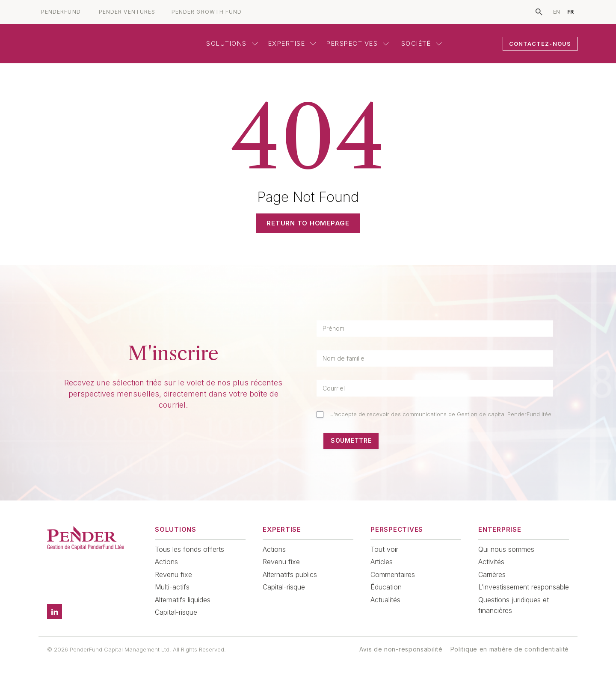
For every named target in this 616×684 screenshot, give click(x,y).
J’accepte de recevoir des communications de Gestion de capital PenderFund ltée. (442, 414)
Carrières (492, 574)
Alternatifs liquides (183, 600)
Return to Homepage (308, 223)
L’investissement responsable (524, 587)
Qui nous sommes (506, 549)
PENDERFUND (61, 12)
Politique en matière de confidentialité (510, 649)
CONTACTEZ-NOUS (540, 44)
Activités (491, 562)
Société (421, 43)
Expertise (292, 43)
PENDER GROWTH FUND (207, 12)
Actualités (385, 600)
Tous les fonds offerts (190, 549)
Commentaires (393, 574)
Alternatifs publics (290, 574)
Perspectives (358, 43)
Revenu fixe (173, 574)
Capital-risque (176, 612)
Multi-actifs (172, 587)
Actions (166, 562)
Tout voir (384, 549)
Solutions (232, 43)
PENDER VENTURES (127, 12)
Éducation (386, 587)
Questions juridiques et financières (514, 605)
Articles (382, 562)
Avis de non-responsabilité (401, 649)
